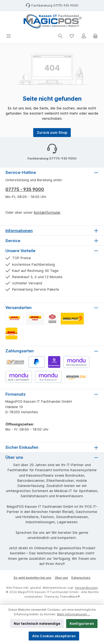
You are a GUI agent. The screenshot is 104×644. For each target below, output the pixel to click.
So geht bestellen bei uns (32, 578)
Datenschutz (81, 578)
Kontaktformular (47, 212)
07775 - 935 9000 (25, 189)
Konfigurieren (82, 624)
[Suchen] (60, 36)
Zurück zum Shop (52, 133)
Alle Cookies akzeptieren (54, 636)
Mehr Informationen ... (74, 614)
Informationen (19, 231)
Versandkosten (86, 588)
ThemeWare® (70, 597)
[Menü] (9, 36)
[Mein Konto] (84, 36)
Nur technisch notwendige (37, 624)
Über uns (61, 578)
